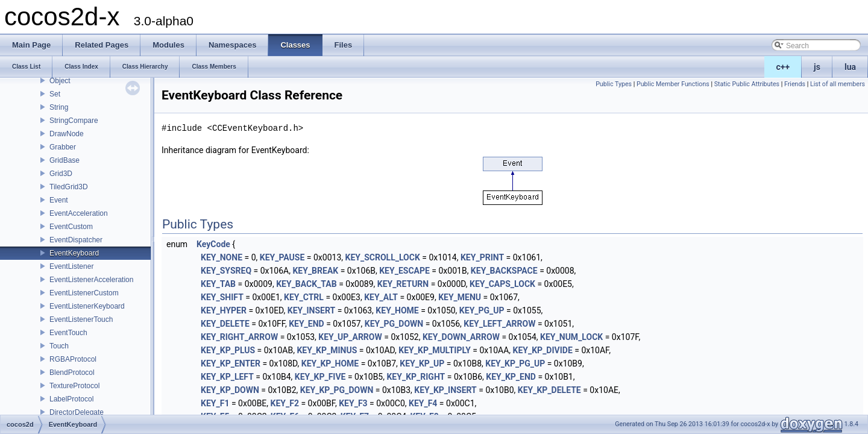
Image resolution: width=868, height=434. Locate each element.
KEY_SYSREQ (226, 271)
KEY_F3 (353, 403)
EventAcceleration (79, 213)
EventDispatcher (76, 240)
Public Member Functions (673, 84)
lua (850, 67)
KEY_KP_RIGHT (416, 377)
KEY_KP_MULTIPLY (435, 350)
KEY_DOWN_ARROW (461, 337)
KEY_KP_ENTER (231, 363)
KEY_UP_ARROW (350, 337)
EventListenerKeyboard (87, 306)
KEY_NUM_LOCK (571, 337)
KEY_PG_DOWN (394, 324)
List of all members (838, 84)
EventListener (71, 266)
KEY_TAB (218, 284)
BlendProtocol (72, 373)
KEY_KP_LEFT (227, 377)
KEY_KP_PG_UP (515, 363)
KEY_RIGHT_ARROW (239, 337)
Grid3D (61, 174)
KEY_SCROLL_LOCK (383, 257)
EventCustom (71, 227)
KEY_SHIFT (222, 297)
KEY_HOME (397, 310)
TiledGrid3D (69, 187)
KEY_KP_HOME (330, 363)
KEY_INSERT (311, 310)
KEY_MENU (460, 297)
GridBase (64, 160)
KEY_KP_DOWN (230, 390)
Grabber (63, 147)
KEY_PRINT (482, 257)
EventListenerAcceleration (91, 280)
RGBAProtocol (73, 359)
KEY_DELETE (225, 324)
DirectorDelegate (77, 412)
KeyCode (213, 244)
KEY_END (307, 324)
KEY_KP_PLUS (228, 350)
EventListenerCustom (84, 293)
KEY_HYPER (224, 310)
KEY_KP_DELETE (549, 390)
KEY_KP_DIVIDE (543, 350)
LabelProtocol (71, 399)
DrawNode (67, 134)
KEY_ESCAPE (404, 271)
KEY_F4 (423, 403)
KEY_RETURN (403, 284)
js (817, 67)
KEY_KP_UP (422, 363)
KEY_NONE (222, 257)
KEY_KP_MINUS (327, 350)
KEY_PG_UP (482, 310)
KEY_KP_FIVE (320, 377)
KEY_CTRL (304, 297)
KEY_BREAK (315, 271)
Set (55, 94)
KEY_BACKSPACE (504, 271)
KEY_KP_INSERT (445, 390)
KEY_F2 (285, 403)
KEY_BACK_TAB (306, 284)
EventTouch (68, 333)
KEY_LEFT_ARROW (499, 324)
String (59, 107)
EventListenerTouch (81, 319)
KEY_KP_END (511, 377)
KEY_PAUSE (282, 257)
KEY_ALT (381, 297)
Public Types (614, 84)
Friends (795, 84)
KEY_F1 (215, 403)
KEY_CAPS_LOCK (502, 284)
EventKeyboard (74, 253)
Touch (59, 346)
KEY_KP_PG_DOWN (337, 390)
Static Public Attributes (747, 84)
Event (59, 200)
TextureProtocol (74, 386)
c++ (783, 67)
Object (60, 81)
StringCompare (74, 121)
